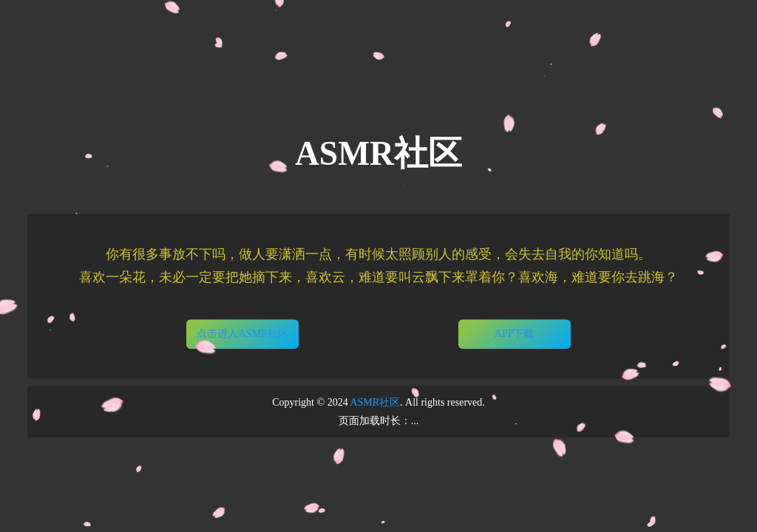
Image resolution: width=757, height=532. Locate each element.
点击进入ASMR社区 (242, 334)
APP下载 (515, 334)
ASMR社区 (375, 402)
